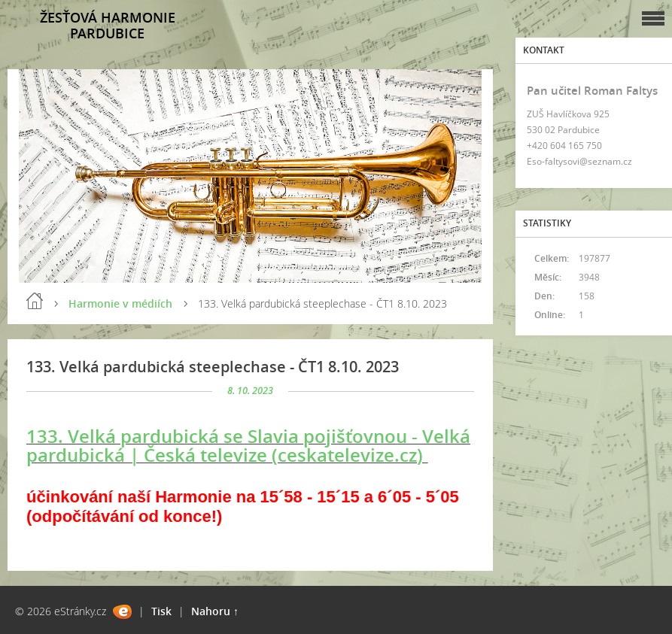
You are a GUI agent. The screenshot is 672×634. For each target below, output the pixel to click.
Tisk (161, 611)
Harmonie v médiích (120, 303)
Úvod (35, 301)
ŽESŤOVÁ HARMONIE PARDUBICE (108, 25)
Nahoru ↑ (215, 611)
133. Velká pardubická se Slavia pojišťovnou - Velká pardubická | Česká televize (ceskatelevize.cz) (248, 445)
